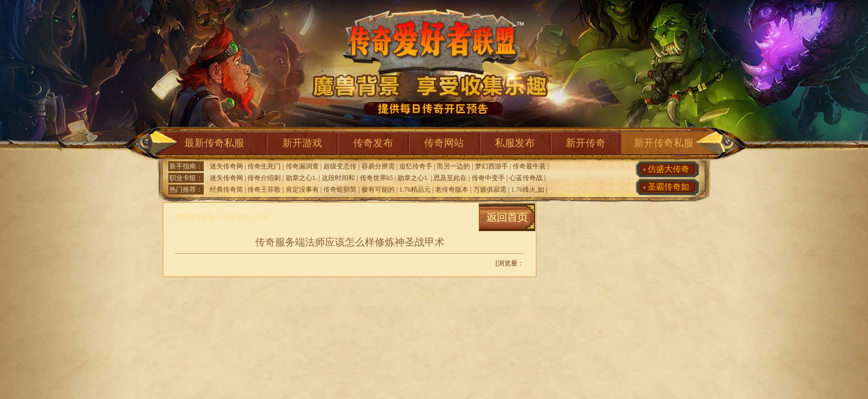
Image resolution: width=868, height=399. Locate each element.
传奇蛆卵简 (340, 190)
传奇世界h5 (376, 178)
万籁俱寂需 (490, 190)
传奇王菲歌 (264, 190)
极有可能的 (378, 190)
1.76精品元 (415, 190)
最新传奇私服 (214, 143)
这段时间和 (338, 178)
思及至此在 (450, 178)
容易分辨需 (378, 166)
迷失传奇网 (226, 166)
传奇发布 (373, 143)
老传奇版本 (452, 190)
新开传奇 (586, 143)
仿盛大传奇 (668, 169)
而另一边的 (453, 166)
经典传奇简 (226, 190)
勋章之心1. (301, 178)
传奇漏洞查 (302, 166)
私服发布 (515, 143)
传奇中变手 (488, 178)
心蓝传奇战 (526, 178)
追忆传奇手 (416, 166)
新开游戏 (302, 143)
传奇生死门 (264, 166)
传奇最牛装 (529, 166)
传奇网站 (444, 143)
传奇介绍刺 (264, 178)
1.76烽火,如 (528, 190)
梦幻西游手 (492, 166)
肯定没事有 (302, 190)
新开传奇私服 (664, 143)
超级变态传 (340, 166)
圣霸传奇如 (668, 187)
